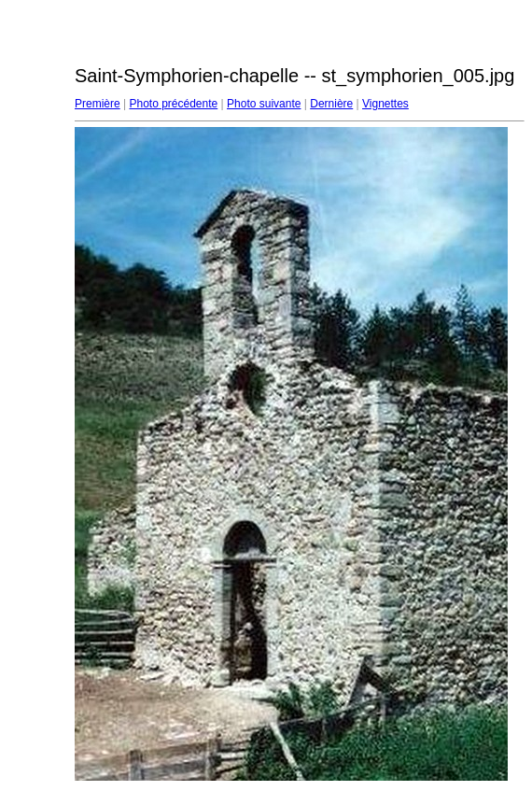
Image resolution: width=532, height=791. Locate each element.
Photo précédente (173, 104)
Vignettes (385, 104)
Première (98, 104)
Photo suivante (264, 104)
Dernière (331, 104)
